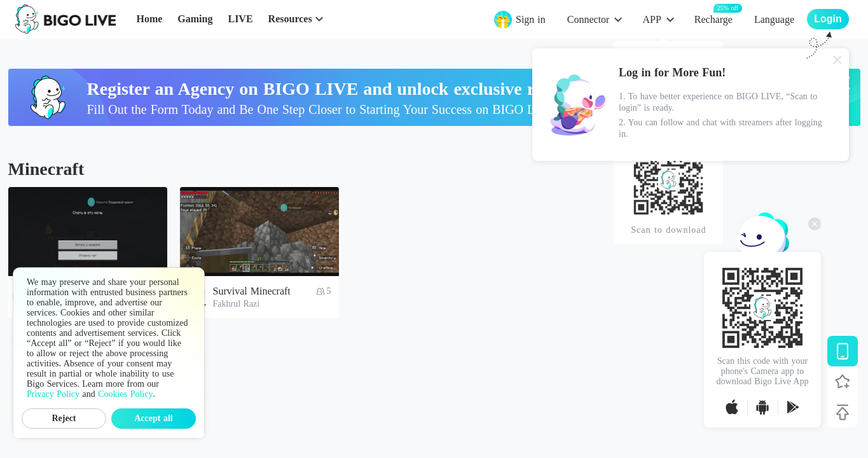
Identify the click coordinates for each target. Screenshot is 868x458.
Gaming (195, 19)
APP (651, 19)
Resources (290, 19)
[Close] (837, 60)
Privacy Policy (53, 394)
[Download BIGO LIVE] (843, 351)
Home (149, 19)
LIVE (240, 19)
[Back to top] (843, 412)
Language (774, 19)
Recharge (713, 19)
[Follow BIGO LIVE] (843, 382)
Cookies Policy (125, 394)
